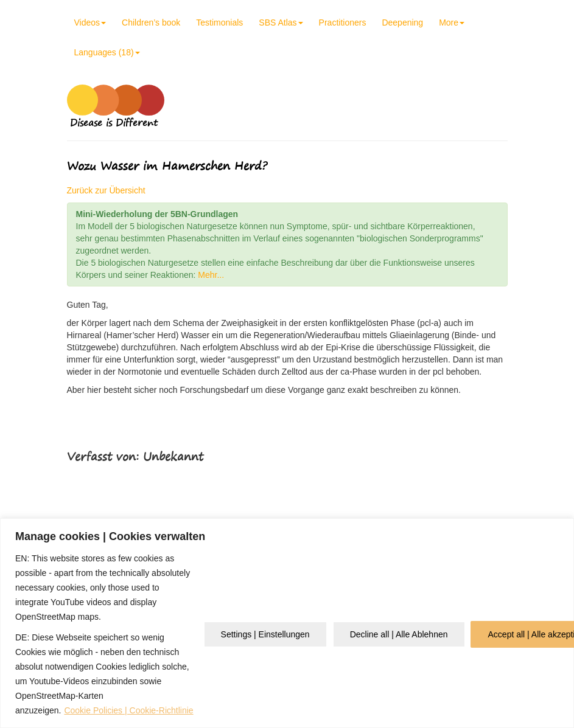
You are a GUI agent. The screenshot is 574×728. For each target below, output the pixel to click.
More (452, 23)
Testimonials (219, 23)
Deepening (402, 23)
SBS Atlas (281, 23)
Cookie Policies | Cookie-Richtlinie (128, 710)
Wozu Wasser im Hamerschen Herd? (167, 166)
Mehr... (211, 275)
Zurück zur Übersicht (106, 190)
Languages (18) (107, 52)
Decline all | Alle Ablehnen (399, 634)
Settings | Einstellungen (265, 634)
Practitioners (343, 23)
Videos (90, 23)
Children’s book (151, 23)
